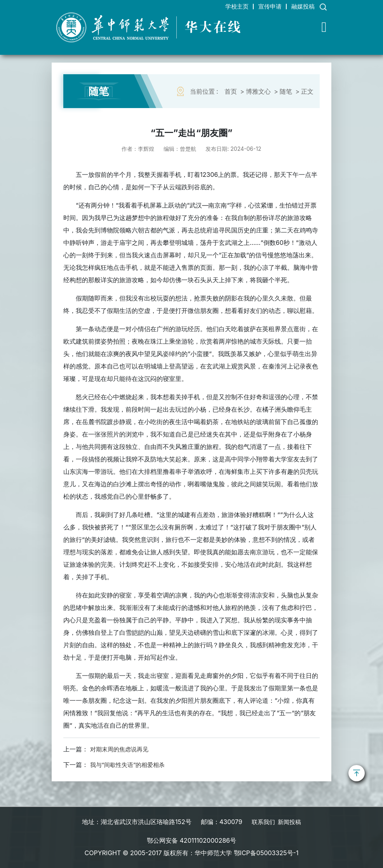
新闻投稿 (290, 821)
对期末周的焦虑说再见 (121, 749)
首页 (231, 91)
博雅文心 (258, 91)
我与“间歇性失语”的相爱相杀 (130, 765)
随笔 (286, 91)
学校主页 (226, 6)
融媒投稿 (301, 6)
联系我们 (262, 821)
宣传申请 (264, 6)
